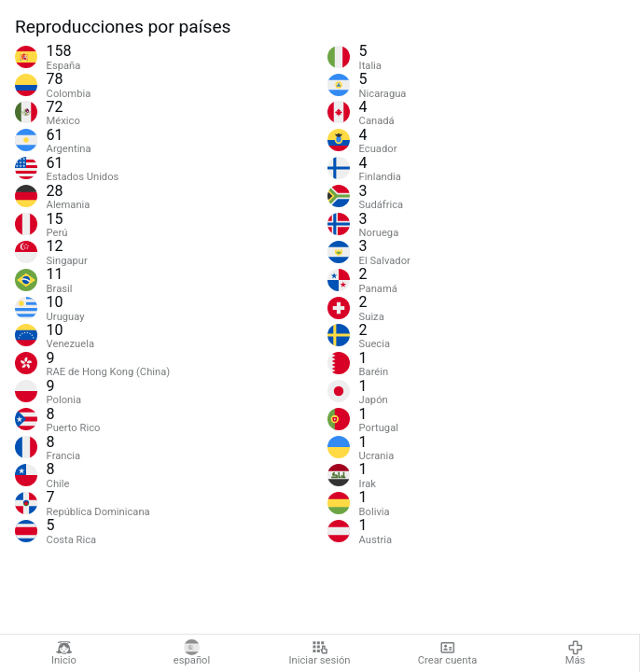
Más (576, 653)
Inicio (64, 653)
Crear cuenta (447, 653)
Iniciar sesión (320, 653)
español (192, 653)
